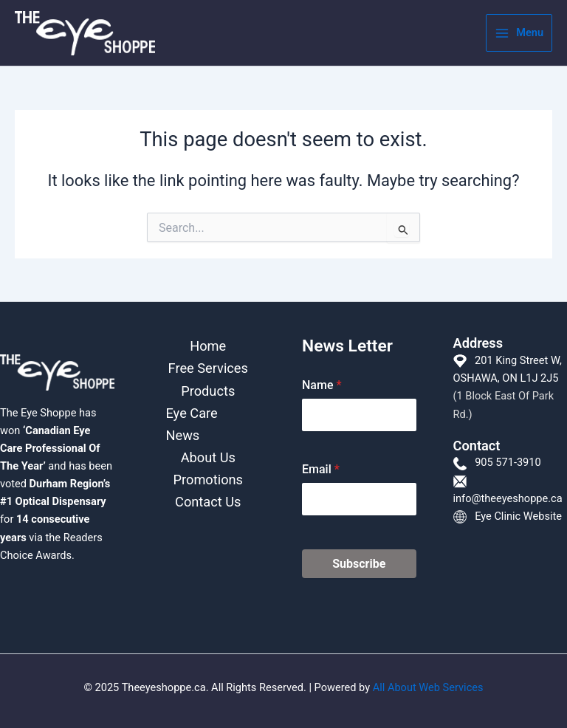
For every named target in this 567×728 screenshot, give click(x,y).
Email (321, 469)
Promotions (209, 480)
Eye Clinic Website (518, 516)
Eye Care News (192, 424)
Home (208, 346)
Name (322, 385)
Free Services (208, 368)
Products (208, 391)
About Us (208, 457)
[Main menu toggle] (519, 33)
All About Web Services (428, 687)
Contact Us (208, 502)
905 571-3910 (508, 462)
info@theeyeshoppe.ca (508, 498)
